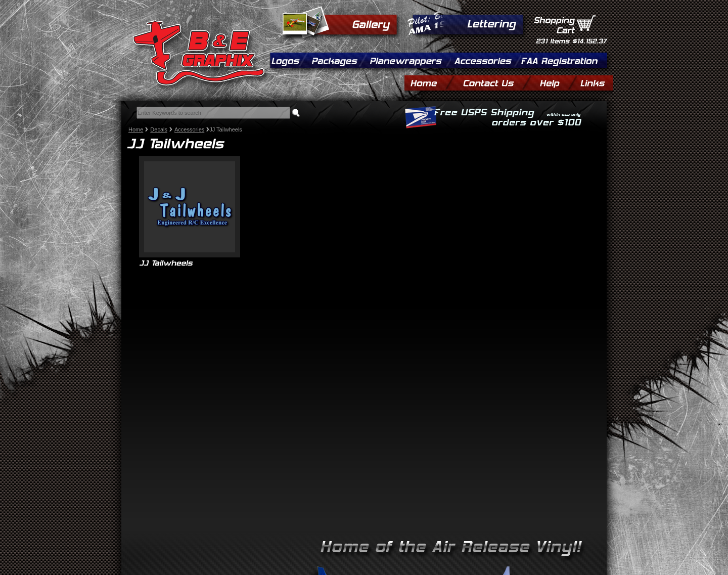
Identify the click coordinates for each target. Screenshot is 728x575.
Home (136, 129)
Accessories (189, 129)
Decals (159, 129)
